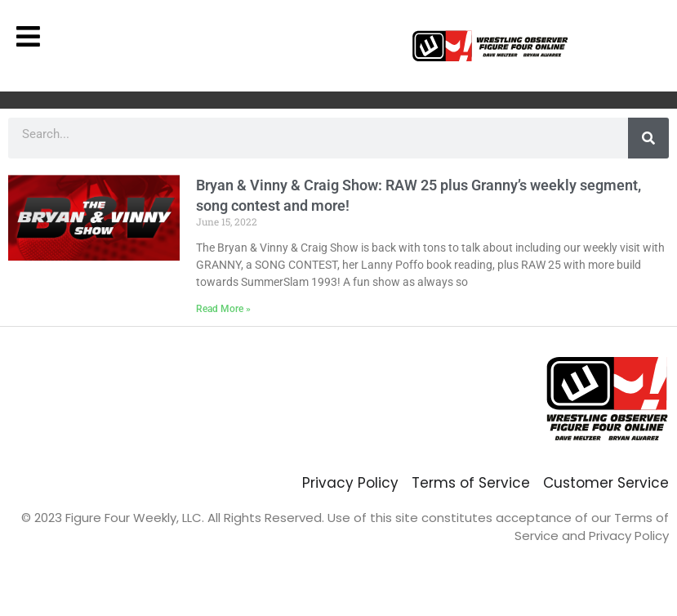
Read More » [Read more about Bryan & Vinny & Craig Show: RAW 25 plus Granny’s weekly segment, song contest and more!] (223, 309)
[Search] (648, 138)
